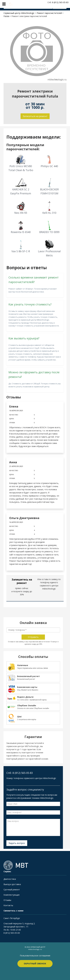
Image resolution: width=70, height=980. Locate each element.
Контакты (8, 905)
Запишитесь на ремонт (22, 581)
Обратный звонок (35, 964)
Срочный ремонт (12, 890)
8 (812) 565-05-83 (12, 933)
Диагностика (10, 879)
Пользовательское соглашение (35, 956)
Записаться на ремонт (35, 116)
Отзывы (7, 900)
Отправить (33, 637)
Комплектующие (12, 895)
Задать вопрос (17, 843)
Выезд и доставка (12, 884)
